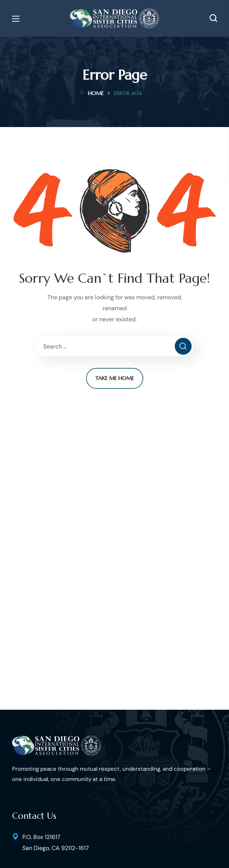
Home (96, 93)
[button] (213, 18)
